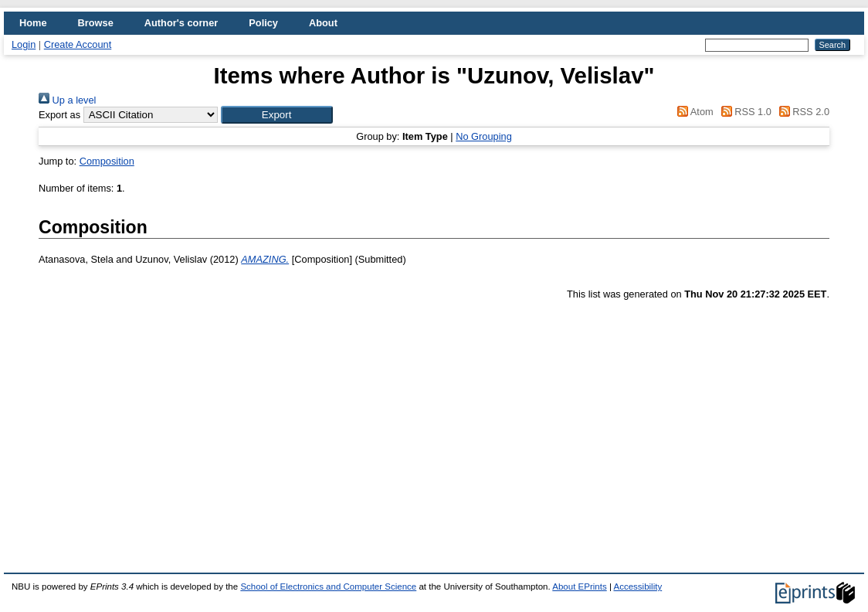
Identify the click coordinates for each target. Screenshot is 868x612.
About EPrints (579, 586)
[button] (277, 115)
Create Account (78, 44)
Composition (107, 161)
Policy (263, 23)
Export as (59, 115)
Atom (693, 112)
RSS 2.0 (802, 112)
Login (24, 44)
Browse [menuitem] (96, 23)
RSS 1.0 (744, 112)
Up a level (67, 100)
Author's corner (181, 23)
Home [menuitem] (33, 23)
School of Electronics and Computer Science (328, 586)
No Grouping (484, 136)
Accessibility (637, 586)
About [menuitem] (323, 23)
